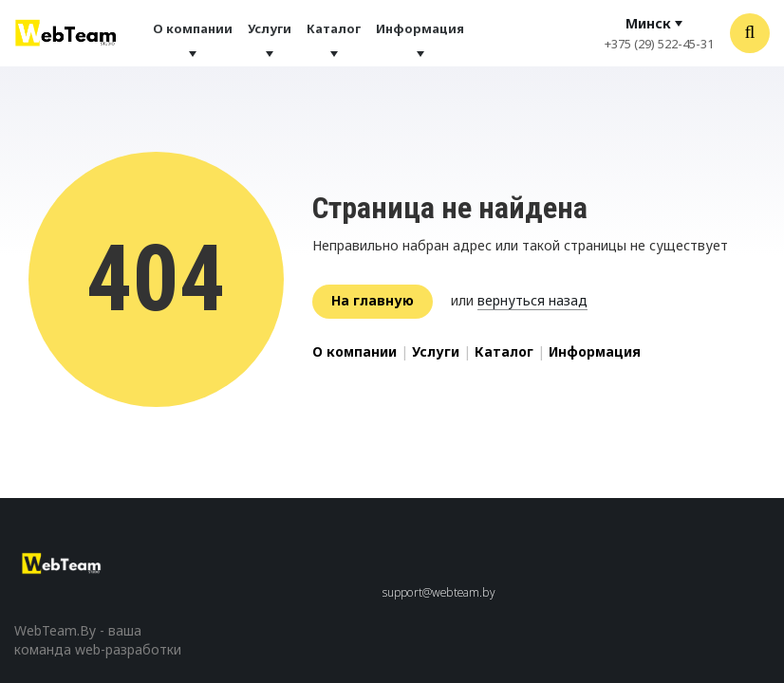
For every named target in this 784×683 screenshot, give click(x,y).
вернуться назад (532, 300)
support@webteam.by (439, 592)
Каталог (334, 28)
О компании (193, 28)
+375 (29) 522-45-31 (659, 44)
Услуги (270, 28)
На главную (373, 300)
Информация (420, 28)
